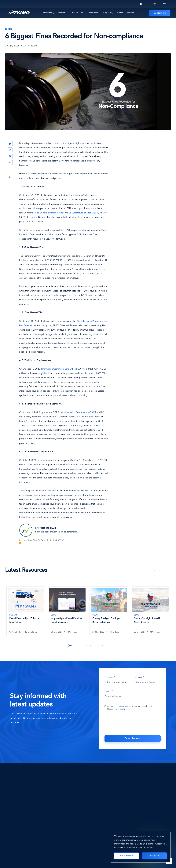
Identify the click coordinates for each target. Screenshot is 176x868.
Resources (93, 13)
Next (164, 570)
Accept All (154, 856)
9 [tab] (99, 646)
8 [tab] (95, 646)
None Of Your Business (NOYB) (49, 213)
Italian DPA (31, 465)
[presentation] (133, 722)
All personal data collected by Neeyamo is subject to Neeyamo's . (130, 708)
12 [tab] (111, 646)
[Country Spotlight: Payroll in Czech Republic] (150, 611)
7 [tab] (90, 646)
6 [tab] (86, 646)
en (164, 4)
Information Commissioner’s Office (58, 369)
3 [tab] (74, 646)
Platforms (47, 13)
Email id (108, 691)
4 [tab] (78, 646)
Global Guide (79, 13)
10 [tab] (103, 646)
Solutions (62, 13)
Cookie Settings (126, 856)
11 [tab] (107, 646)
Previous (155, 570)
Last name (138, 677)
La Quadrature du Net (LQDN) (84, 213)
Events (120, 13)
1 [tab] (66, 646)
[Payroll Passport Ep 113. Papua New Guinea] (26, 611)
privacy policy (123, 709)
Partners (131, 13)
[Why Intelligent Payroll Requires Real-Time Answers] (67, 611)
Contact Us (160, 13)
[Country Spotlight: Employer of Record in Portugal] (109, 611)
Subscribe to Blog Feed (20, 543)
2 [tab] (70, 646)
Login (153, 4)
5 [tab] (82, 646)
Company (106, 13)
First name (109, 677)
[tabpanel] (26, 613)
